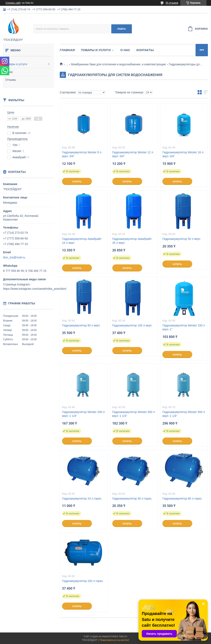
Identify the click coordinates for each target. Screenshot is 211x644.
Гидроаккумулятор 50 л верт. (182, 239)
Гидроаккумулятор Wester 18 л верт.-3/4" (183, 154)
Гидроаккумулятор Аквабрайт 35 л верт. (132, 241)
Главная (67, 50)
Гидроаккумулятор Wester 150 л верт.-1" (184, 327)
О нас (9, 72)
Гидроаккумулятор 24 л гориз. (82, 499)
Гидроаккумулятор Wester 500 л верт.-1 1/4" (184, 414)
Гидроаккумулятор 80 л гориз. (182, 499)
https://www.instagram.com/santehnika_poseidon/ (35, 289)
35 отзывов (172, 3)
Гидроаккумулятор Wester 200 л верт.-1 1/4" (83, 414)
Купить (77, 182)
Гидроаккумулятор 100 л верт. (132, 325)
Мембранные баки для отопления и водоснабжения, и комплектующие (118, 64)
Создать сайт (13, 3)
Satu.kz (123, 636)
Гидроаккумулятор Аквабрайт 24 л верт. (82, 241)
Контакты (145, 50)
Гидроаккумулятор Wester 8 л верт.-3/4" (82, 154)
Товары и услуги (16, 64)
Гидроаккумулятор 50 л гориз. (132, 499)
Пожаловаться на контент (114, 640)
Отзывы (11, 80)
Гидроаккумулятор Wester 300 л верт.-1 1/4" (134, 414)
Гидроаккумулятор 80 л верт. (81, 325)
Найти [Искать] (122, 29)
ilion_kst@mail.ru (14, 257)
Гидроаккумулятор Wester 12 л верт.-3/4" (133, 154)
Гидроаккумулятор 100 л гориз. (83, 581)
